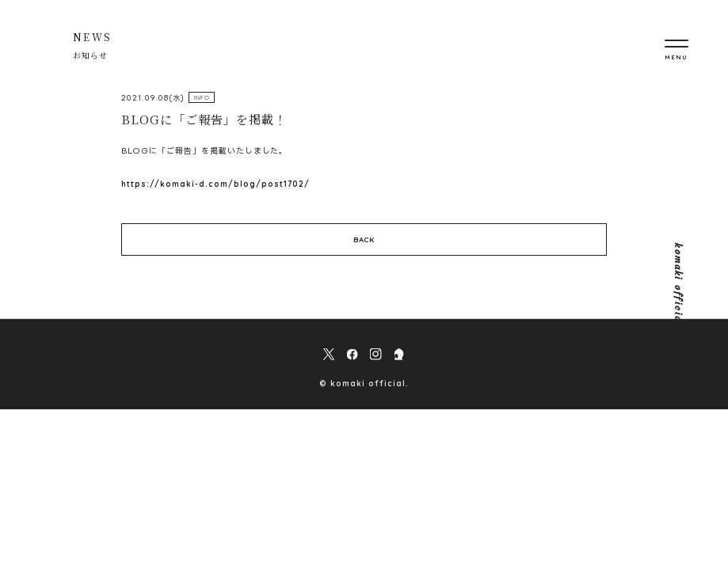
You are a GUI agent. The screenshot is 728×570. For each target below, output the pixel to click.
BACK (364, 239)
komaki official (677, 285)
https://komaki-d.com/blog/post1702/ (215, 184)
